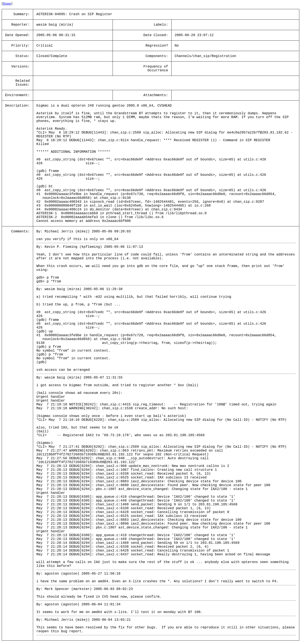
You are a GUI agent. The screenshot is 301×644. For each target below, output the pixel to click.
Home (7, 4)
